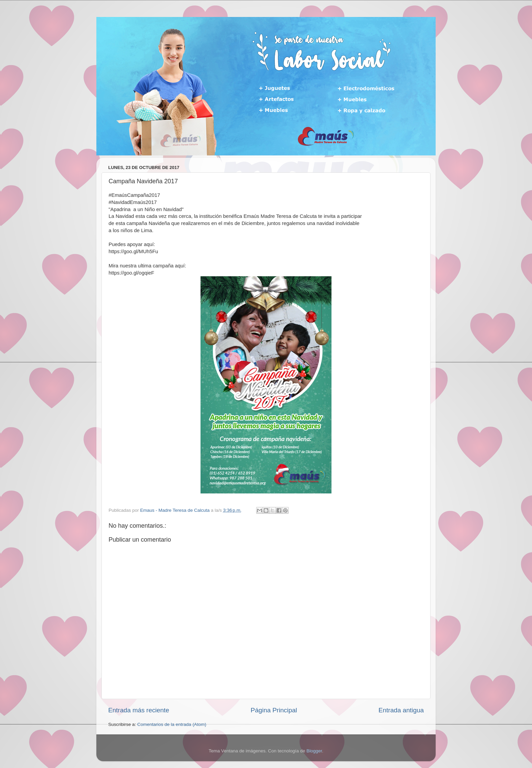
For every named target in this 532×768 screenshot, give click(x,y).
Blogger (314, 751)
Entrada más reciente (139, 710)
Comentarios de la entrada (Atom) (172, 724)
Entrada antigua (401, 710)
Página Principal (274, 710)
